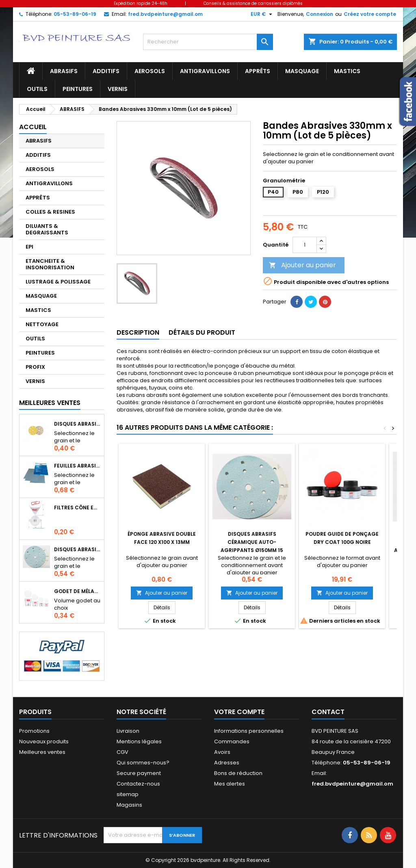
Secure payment (139, 773)
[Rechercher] (208, 42)
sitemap (128, 794)
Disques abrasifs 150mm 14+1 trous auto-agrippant (77, 424)
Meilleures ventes (42, 752)
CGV (122, 752)
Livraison (128, 731)
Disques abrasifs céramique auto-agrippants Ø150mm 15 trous (77, 549)
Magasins (129, 805)
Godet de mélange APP (77, 591)
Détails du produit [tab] (202, 332)
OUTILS (37, 89)
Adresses (227, 763)
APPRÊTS (258, 71)
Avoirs (222, 752)
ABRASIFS (64, 71)
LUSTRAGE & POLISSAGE (58, 282)
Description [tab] (138, 332)
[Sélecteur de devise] (262, 14)
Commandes (232, 741)
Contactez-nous (138, 784)
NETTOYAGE (42, 324)
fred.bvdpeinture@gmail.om (165, 14)
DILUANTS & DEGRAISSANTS (47, 229)
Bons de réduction (238, 773)
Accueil (33, 127)
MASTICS (347, 71)
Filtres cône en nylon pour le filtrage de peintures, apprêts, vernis (77, 508)
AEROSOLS (150, 71)
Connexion (320, 14)
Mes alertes (230, 784)
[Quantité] (305, 245)
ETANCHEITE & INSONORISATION (50, 264)
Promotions (34, 731)
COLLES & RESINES (50, 212)
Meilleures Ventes (50, 403)
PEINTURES (78, 89)
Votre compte (239, 712)
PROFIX (35, 367)
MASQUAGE (302, 71)
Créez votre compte (370, 14)
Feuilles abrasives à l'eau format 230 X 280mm (77, 466)
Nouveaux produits (44, 741)
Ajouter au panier (302, 265)
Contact (328, 712)
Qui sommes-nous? (143, 763)
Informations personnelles (249, 731)
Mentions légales (139, 741)
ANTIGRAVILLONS (205, 71)
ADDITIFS (106, 71)
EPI (29, 247)
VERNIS (118, 89)
